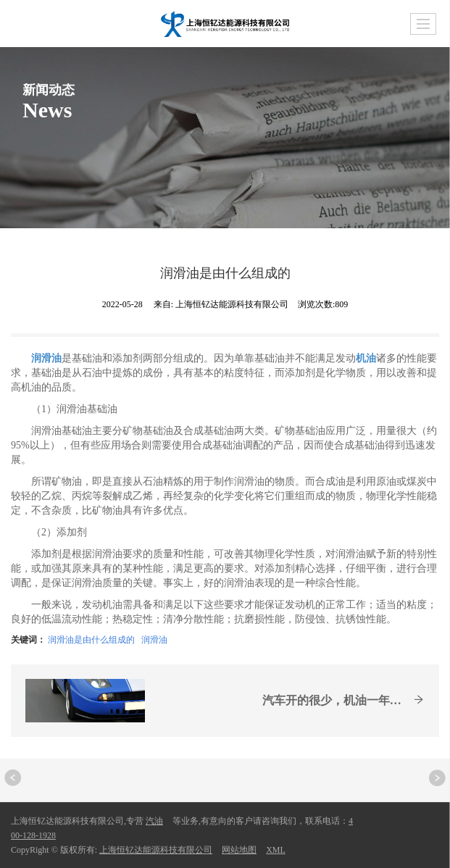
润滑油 (154, 640)
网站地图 (239, 850)
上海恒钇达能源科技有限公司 (156, 850)
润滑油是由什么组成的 (91, 640)
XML (276, 850)
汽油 (154, 821)
